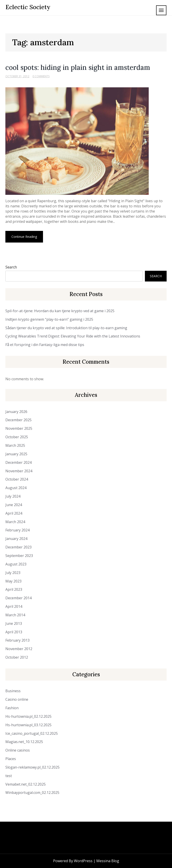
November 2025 (19, 428)
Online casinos (18, 750)
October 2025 (17, 437)
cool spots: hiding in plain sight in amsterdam (78, 67)
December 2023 (18, 547)
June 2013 (14, 623)
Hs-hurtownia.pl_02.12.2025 (28, 716)
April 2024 (14, 513)
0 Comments (41, 76)
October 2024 (17, 479)
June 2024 (14, 505)
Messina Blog (108, 861)
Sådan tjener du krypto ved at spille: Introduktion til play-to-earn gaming (66, 328)
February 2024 (17, 530)
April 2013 (14, 632)
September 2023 (19, 556)
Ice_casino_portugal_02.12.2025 (32, 733)
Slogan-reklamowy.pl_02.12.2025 (32, 767)
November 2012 (19, 649)
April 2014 (14, 606)
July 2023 (13, 573)
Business (13, 691)
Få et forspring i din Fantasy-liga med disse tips (45, 345)
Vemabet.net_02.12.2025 (26, 784)
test (9, 776)
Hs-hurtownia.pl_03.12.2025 (28, 725)
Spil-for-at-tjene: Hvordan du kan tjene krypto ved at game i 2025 (60, 311)
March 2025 (15, 445)
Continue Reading (24, 237)
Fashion (12, 708)
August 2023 (16, 564)
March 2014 (15, 615)
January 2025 (16, 454)
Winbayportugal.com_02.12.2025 (32, 793)
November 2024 (19, 471)
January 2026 (16, 412)
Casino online (17, 699)
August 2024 (16, 488)
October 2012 (17, 657)
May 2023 (13, 581)
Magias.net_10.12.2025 (24, 742)
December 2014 (18, 598)
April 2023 (14, 589)
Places (11, 759)
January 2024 (16, 539)
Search (11, 267)
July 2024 (13, 496)
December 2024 (18, 462)
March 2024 (15, 522)
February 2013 (17, 640)
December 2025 (18, 420)
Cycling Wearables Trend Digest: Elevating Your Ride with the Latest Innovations (73, 336)
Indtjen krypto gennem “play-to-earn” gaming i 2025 (49, 319)
